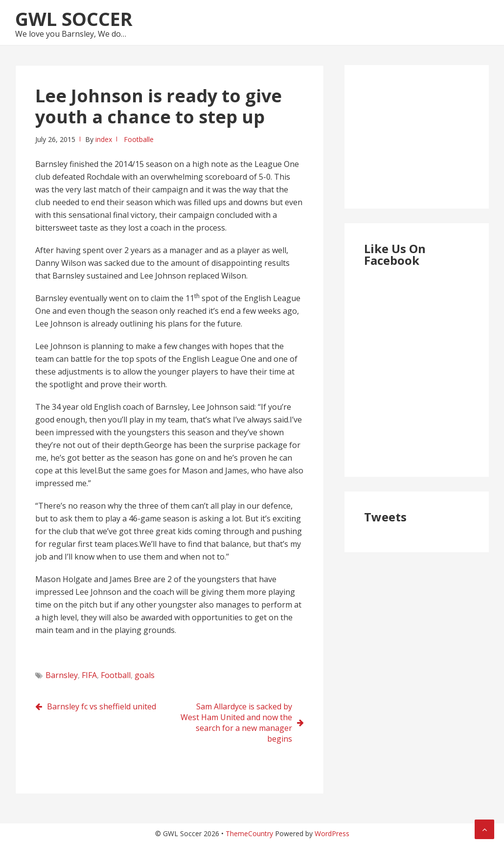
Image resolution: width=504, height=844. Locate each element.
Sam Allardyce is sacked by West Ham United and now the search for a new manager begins (236, 723)
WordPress (332, 833)
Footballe (139, 139)
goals (145, 675)
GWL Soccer (74, 19)
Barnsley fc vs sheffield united (102, 706)
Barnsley (62, 675)
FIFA (89, 675)
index (104, 139)
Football (116, 675)
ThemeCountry (249, 833)
